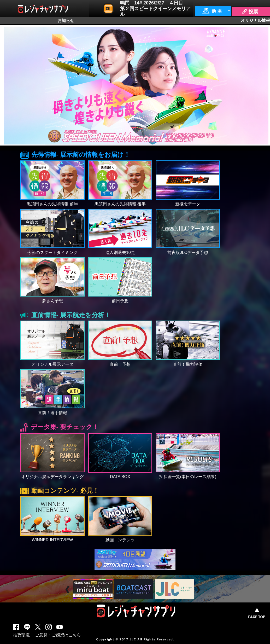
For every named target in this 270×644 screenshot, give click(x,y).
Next (199, 590)
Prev (68, 590)
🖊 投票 (250, 12)
